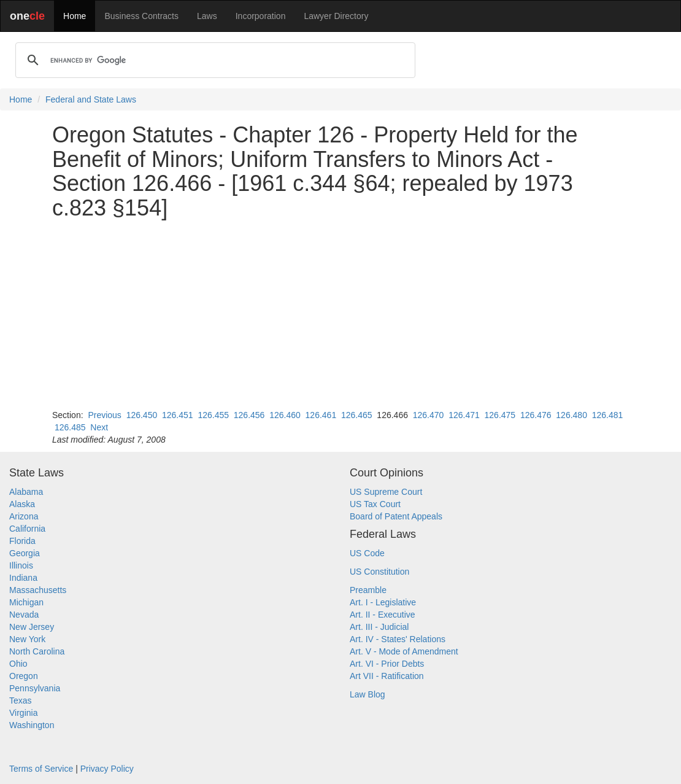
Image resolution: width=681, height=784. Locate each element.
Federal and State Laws (91, 99)
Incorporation (261, 16)
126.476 (536, 415)
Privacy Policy (107, 769)
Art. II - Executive (383, 615)
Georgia (25, 553)
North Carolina (37, 651)
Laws (207, 16)
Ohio (18, 664)
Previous (104, 415)
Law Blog (367, 694)
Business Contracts (141, 16)
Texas (21, 701)
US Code (367, 553)
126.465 (357, 415)
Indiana (23, 578)
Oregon (24, 676)
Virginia (23, 713)
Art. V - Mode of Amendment (404, 651)
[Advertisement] (340, 314)
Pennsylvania (35, 688)
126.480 (571, 415)
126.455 (213, 415)
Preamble (368, 590)
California (27, 529)
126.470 (429, 415)
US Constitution (379, 572)
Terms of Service (41, 769)
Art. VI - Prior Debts (387, 664)
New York (27, 639)
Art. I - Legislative (383, 602)
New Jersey (32, 627)
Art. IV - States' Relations (398, 639)
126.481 (608, 415)
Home (75, 16)
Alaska (22, 504)
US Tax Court (375, 504)
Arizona (24, 516)
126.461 (321, 415)
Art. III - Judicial (379, 627)
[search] (214, 60)
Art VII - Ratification (387, 676)
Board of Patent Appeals (396, 516)
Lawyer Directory (336, 16)
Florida (22, 541)
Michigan (26, 602)
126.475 (500, 415)
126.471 (464, 415)
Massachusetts (38, 590)
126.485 (70, 427)
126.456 (249, 415)
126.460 (285, 415)
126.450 (142, 415)
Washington (32, 725)
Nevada (24, 615)
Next (99, 427)
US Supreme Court (386, 492)
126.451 (178, 415)
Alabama (26, 492)
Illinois (21, 565)
